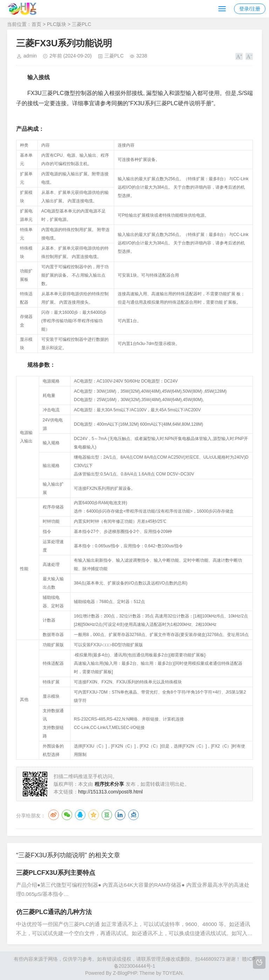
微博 (54, 815)
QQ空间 (94, 815)
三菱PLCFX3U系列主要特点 (56, 873)
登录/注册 (250, 9)
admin (30, 56)
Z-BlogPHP (125, 973)
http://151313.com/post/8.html (110, 792)
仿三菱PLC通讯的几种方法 (54, 912)
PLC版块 (57, 24)
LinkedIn (120, 815)
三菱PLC (81, 24)
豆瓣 (107, 815)
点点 (133, 815)
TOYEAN (173, 973)
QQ (80, 815)
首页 (36, 24)
